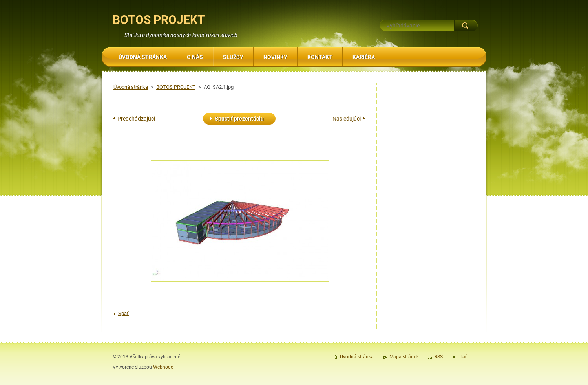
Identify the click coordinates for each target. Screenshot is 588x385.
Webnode (163, 367)
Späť (123, 313)
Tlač (463, 357)
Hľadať (466, 26)
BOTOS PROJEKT (176, 87)
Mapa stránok (404, 357)
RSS (439, 357)
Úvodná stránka (131, 87)
